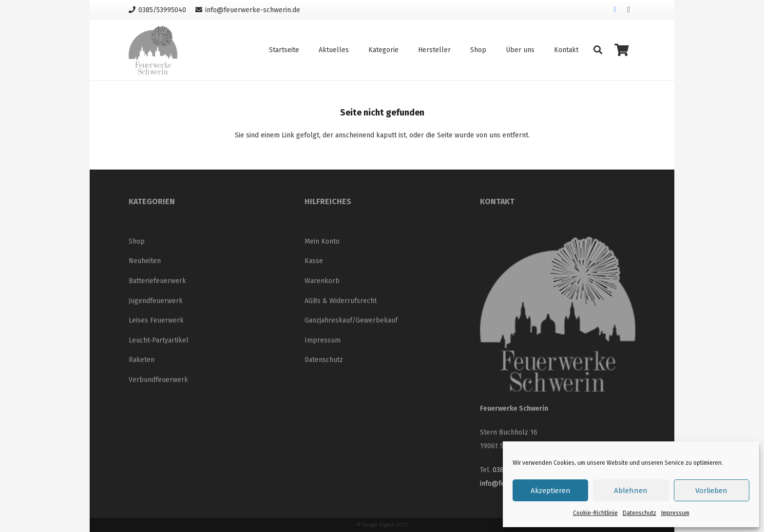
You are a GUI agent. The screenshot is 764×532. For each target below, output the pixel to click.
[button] (598, 50)
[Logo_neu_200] (153, 50)
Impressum (675, 513)
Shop (137, 241)
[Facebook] (615, 10)
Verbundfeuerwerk (158, 380)
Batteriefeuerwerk (157, 281)
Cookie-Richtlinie (595, 513)
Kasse (314, 261)
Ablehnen (631, 491)
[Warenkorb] (621, 50)
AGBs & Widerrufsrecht (341, 301)
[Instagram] (629, 10)
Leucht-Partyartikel (159, 340)
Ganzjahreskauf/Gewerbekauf (351, 320)
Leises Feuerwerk (156, 320)
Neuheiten (145, 261)
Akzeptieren (551, 491)
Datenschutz (640, 513)
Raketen (142, 360)
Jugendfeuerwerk (156, 301)
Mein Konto (322, 241)
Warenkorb (322, 281)
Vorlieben (711, 491)
